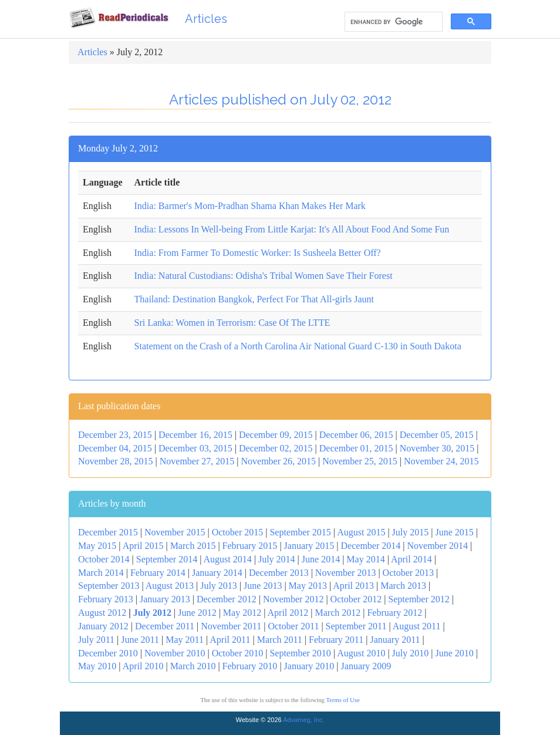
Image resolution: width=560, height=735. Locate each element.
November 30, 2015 (437, 448)
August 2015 (361, 532)
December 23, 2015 (115, 435)
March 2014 (101, 573)
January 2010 (309, 666)
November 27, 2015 (197, 461)
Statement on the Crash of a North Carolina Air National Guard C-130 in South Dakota (298, 346)
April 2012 (288, 613)
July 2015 (411, 532)
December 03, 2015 (195, 448)
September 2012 (419, 599)
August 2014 (227, 559)
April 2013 (353, 586)
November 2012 (294, 599)
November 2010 (175, 653)
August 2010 (361, 653)
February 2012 (394, 613)
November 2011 (231, 626)
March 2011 (280, 640)
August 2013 (170, 586)
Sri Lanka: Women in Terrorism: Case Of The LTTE (232, 323)
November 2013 (346, 573)
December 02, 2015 (276, 448)
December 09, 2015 (276, 435)
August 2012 (102, 613)
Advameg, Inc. (303, 720)
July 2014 (277, 559)
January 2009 (366, 666)
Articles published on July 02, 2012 (280, 100)
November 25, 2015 (360, 461)
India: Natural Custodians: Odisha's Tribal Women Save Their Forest (264, 276)
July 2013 (219, 586)
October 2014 (104, 559)
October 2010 (238, 653)
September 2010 (300, 653)
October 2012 (356, 599)
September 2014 (167, 559)
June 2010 (454, 653)
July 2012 (152, 613)
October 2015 (238, 532)
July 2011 (96, 640)
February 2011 (336, 640)
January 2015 (309, 546)
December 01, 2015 (356, 448)
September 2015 (300, 532)
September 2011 (356, 626)
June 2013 (263, 586)
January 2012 (103, 626)
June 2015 (454, 532)
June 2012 (197, 613)
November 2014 (437, 546)
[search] (392, 22)
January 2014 (217, 573)
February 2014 (158, 573)
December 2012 (227, 599)
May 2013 (308, 586)
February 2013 (106, 599)
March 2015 (193, 546)
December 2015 (108, 532)
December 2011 (165, 626)
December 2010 (108, 653)
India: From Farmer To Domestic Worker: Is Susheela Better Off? (258, 253)
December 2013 (279, 573)
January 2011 (395, 640)
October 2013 (409, 573)
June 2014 (321, 559)
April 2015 (143, 546)
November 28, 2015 (116, 461)
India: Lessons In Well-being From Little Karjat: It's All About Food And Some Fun (292, 229)
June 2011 (140, 640)
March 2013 (403, 586)
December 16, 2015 (195, 435)
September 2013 (109, 586)
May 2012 (242, 613)
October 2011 (293, 626)
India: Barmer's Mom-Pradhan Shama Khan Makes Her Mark (250, 206)
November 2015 (175, 532)
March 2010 (193, 666)
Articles (206, 19)
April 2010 (143, 666)
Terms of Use (343, 700)
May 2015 (97, 546)
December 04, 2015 (115, 448)
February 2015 (250, 546)
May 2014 (365, 559)
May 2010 (97, 666)
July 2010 (411, 653)
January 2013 (165, 599)
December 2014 (371, 546)
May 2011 (185, 640)
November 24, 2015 (441, 461)
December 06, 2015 (356, 435)
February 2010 (250, 666)
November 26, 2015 (278, 461)
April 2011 (230, 640)
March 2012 (338, 613)
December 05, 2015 (437, 435)
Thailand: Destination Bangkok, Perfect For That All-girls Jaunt (254, 299)
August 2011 (417, 626)
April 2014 (411, 559)
